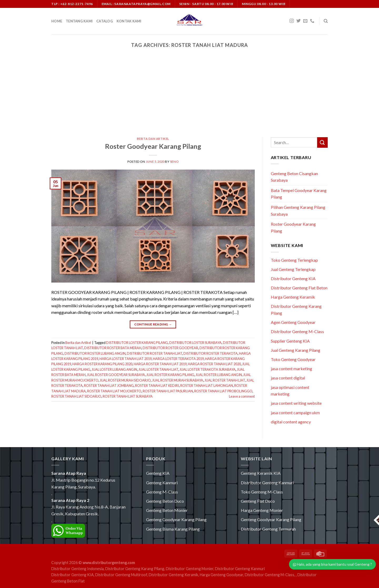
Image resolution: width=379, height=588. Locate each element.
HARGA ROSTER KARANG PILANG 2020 (102, 364)
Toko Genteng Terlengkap (294, 260)
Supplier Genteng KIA (290, 341)
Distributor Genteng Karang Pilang (135, 569)
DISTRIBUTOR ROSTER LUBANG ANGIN (95, 353)
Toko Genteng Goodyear (293, 359)
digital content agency (291, 422)
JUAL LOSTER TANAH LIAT (158, 369)
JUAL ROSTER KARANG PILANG (170, 375)
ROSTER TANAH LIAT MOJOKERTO (114, 391)
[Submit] (322, 142)
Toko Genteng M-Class (262, 492)
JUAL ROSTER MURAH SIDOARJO (125, 380)
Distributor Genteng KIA (293, 278)
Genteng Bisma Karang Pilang (173, 529)
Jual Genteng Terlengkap (293, 269)
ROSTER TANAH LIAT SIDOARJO (76, 396)
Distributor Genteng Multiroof (121, 575)
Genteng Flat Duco (258, 501)
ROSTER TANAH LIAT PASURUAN (168, 391)
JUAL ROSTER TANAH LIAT (225, 380)
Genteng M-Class (162, 492)
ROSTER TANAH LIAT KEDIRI (157, 386)
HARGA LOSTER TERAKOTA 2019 (178, 359)
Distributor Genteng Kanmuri (267, 483)
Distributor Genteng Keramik (173, 575)
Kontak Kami (129, 21)
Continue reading (153, 324)
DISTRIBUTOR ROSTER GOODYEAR (170, 348)
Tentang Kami (79, 21)
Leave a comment (242, 396)
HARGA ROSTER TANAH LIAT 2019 (160, 364)
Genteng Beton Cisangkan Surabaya (294, 177)
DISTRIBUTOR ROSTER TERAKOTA (211, 353)
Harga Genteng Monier (262, 510)
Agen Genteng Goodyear (293, 322)
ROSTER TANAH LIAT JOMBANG (109, 386)
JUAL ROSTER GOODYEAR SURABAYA (116, 375)
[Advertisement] (189, 98)
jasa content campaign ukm (295, 412)
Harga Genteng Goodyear (221, 575)
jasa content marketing (291, 369)
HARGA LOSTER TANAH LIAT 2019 (126, 359)
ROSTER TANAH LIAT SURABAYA (128, 396)
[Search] (326, 21)
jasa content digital (288, 378)
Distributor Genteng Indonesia (78, 569)
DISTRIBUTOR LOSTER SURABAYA (195, 343)
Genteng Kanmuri (162, 483)
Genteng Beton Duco (165, 501)
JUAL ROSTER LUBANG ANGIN (219, 375)
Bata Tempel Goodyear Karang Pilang (299, 194)
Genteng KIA (158, 473)
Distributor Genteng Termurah (268, 529)
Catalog (105, 21)
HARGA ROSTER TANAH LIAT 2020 (214, 364)
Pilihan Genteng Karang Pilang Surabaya (298, 211)
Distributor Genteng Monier (190, 569)
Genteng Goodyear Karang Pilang (176, 519)
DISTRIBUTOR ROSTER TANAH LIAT (154, 353)
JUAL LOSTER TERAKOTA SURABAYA (208, 369)
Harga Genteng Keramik (293, 297)
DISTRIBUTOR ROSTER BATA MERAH (113, 348)
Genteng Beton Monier (167, 510)
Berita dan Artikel (153, 139)
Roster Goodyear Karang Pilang (153, 146)
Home (57, 21)
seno (174, 162)
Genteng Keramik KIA (261, 473)
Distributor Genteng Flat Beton (299, 288)
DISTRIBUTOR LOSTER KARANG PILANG (137, 343)
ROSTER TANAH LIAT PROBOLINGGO (223, 391)
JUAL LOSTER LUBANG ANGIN (114, 369)
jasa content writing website (296, 403)
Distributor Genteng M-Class (297, 331)
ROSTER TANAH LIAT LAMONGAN (207, 386)
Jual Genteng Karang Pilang (296, 350)
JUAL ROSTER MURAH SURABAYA (178, 380)
